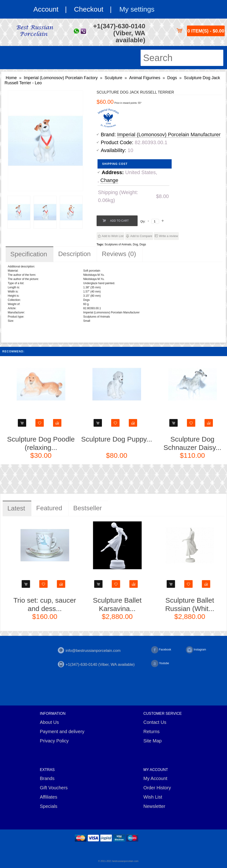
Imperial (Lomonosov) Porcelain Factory (61, 78)
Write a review (168, 236)
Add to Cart (119, 221)
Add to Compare (141, 236)
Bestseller (87, 508)
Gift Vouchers (54, 788)
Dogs (172, 78)
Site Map (153, 741)
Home (11, 78)
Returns (151, 731)
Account (46, 9)
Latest (16, 508)
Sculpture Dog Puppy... (164, 439)
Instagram (196, 650)
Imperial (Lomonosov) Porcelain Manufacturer (169, 135)
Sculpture (113, 78)
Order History (157, 788)
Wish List (153, 797)
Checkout (89, 9)
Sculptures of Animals (118, 244)
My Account (155, 778)
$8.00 (162, 196)
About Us (49, 722)
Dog (136, 244)
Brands (47, 778)
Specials (49, 806)
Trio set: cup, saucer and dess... (94, 604)
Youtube (160, 663)
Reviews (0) (119, 254)
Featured (49, 508)
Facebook (161, 650)
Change (109, 180)
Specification (29, 254)
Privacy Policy (54, 741)
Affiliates (49, 797)
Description (74, 254)
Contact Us (155, 722)
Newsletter (154, 806)
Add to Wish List (113, 236)
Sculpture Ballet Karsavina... (166, 604)
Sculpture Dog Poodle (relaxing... (89, 443)
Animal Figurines (145, 78)
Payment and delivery (62, 731)
